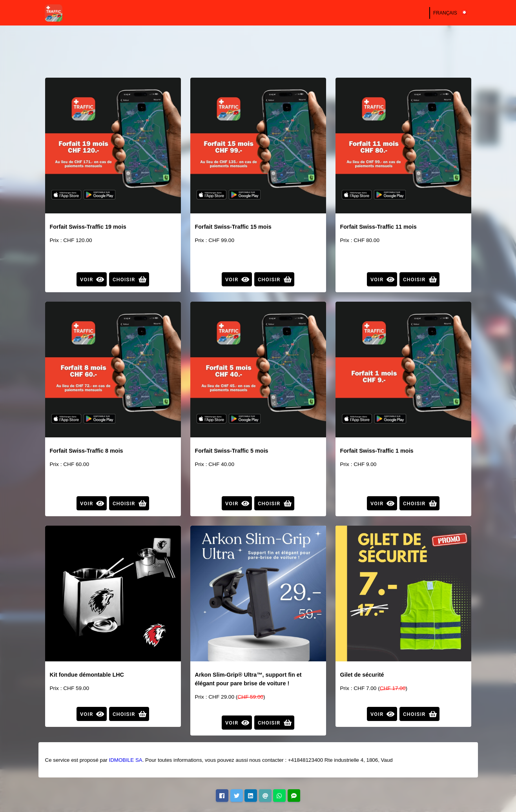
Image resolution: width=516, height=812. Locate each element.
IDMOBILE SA (125, 760)
